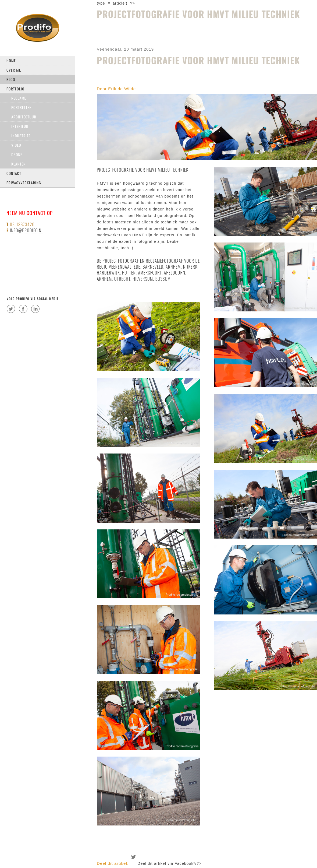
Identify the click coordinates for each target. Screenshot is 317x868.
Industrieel (22, 136)
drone (17, 154)
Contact (14, 173)
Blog (11, 79)
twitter (11, 309)
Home (11, 60)
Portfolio (15, 89)
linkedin (35, 309)
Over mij (14, 70)
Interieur (20, 126)
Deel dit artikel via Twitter (134, 857)
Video (16, 145)
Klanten (18, 164)
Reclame (19, 98)
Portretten (22, 107)
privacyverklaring (24, 183)
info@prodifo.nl (27, 230)
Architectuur (24, 117)
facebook (23, 309)
